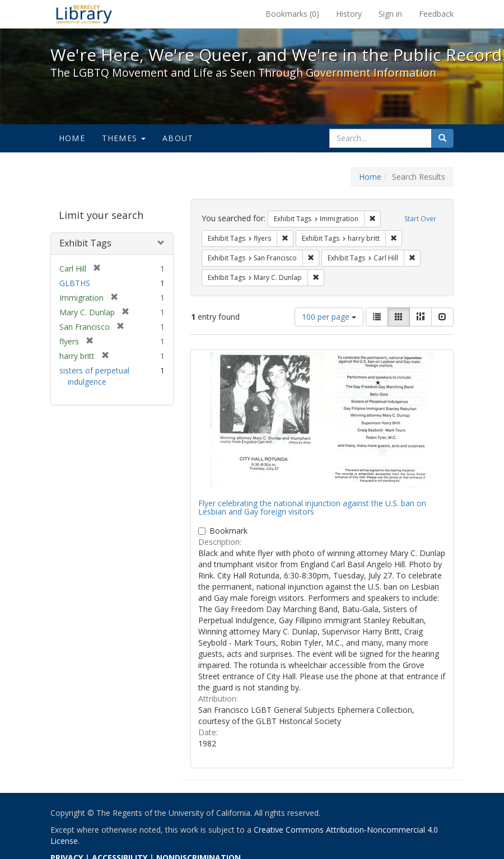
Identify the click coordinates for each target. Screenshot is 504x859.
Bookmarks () (292, 14)
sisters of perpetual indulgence (94, 376)
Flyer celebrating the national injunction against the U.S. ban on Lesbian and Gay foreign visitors (312, 507)
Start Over (420, 219)
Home (72, 138)
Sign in (390, 14)
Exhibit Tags (85, 243)
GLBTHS (75, 283)
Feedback (436, 14)
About (178, 138)
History (349, 14)
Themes (124, 138)
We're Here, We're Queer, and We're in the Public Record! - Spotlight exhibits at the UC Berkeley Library (84, 14)
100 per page (329, 317)
